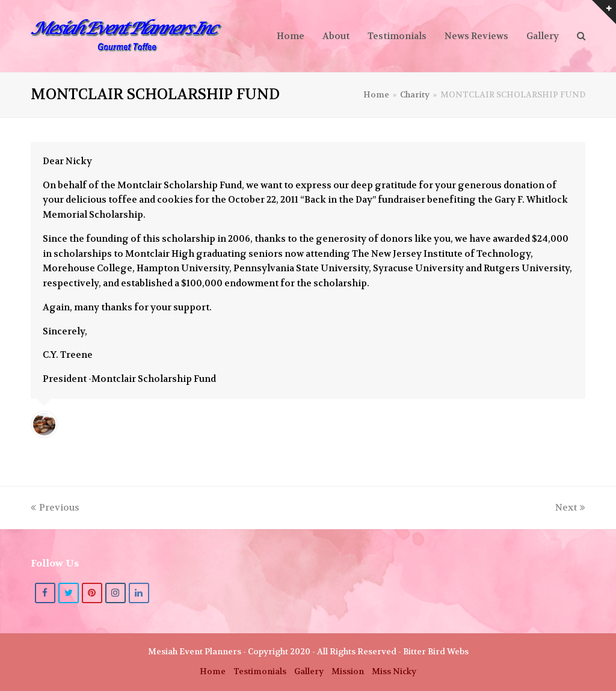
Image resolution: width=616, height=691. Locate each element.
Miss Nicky (394, 671)
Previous (55, 508)
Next (570, 508)
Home (213, 671)
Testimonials (260, 671)
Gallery (309, 671)
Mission (348, 671)
